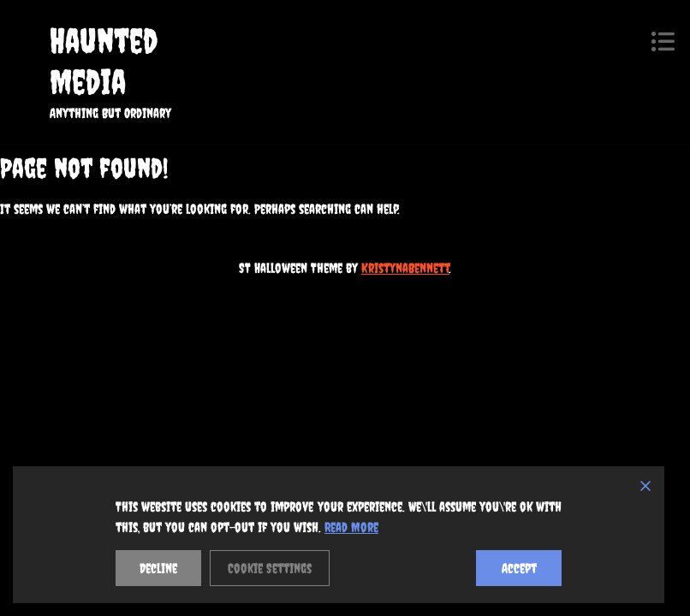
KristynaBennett (405, 268)
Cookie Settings (270, 568)
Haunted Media (104, 61)
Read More (351, 527)
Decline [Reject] (158, 568)
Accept (519, 568)
